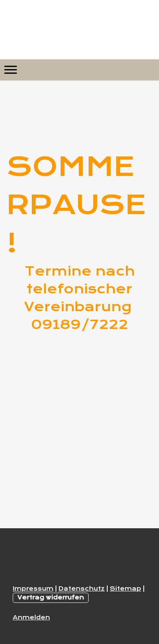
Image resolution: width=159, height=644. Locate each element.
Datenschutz (82, 588)
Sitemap (126, 588)
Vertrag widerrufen (51, 597)
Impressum (33, 588)
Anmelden (31, 617)
